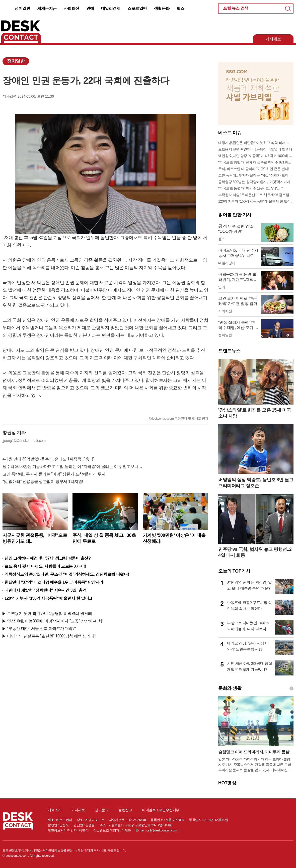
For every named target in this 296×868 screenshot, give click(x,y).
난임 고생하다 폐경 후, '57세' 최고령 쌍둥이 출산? (48, 558)
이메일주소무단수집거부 (161, 810)
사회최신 (71, 8)
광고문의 (102, 810)
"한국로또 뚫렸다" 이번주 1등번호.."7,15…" (250, 188)
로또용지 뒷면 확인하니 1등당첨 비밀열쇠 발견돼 (49, 614)
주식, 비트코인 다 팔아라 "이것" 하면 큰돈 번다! (254, 169)
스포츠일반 (137, 8)
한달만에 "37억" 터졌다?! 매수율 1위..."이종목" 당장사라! (55, 582)
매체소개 (54, 810)
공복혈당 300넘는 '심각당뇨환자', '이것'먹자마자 (254, 182)
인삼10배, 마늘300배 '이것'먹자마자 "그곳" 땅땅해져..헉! (55, 621)
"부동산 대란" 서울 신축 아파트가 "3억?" (41, 629)
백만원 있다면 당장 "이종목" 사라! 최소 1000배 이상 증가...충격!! (256, 156)
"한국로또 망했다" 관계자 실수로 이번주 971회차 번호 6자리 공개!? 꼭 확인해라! (256, 162)
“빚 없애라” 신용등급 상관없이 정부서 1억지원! (43, 482)
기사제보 (273, 39)
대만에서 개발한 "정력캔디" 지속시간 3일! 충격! (46, 590)
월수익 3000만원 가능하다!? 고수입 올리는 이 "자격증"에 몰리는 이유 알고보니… (72, 467)
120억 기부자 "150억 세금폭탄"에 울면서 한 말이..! (48, 598)
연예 (90, 8)
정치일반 (22, 8)
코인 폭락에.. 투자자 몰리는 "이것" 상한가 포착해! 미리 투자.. (55, 474)
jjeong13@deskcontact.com (24, 441)
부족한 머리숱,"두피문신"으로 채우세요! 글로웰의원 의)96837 (256, 195)
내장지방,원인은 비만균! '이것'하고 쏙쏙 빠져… (253, 143)
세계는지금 (47, 8)
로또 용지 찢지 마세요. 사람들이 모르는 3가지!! (45, 566)
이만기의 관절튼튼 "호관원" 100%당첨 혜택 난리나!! (52, 636)
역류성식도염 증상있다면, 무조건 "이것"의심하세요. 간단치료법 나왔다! (67, 574)
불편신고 (125, 810)
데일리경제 (111, 8)
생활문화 (162, 8)
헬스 (180, 8)
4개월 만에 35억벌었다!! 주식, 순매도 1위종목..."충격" (48, 459)
